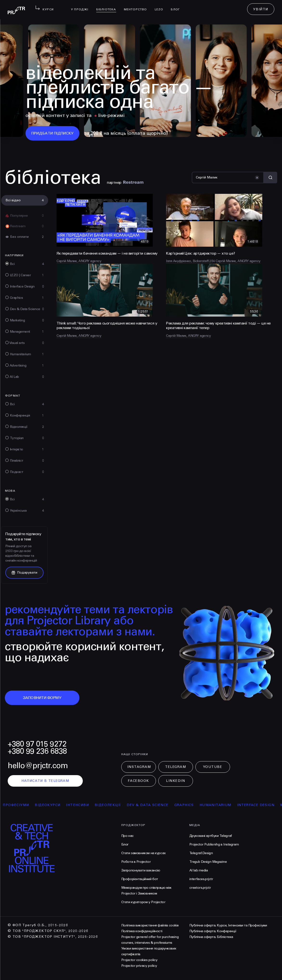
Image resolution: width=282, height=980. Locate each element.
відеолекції (114, 805)
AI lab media (199, 870)
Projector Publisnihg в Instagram (214, 844)
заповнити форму (42, 698)
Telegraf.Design (201, 853)
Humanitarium (222, 805)
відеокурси (54, 805)
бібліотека (108, 6)
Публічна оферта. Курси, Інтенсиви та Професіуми (228, 925)
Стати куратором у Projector (143, 902)
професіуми (22, 805)
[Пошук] (228, 178)
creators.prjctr (200, 888)
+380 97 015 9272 (37, 744)
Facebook (138, 781)
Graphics (191, 805)
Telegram (176, 767)
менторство (137, 6)
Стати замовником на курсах (144, 853)
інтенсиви (84, 805)
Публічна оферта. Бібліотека (211, 937)
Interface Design (262, 805)
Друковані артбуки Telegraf (211, 836)
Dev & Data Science (154, 805)
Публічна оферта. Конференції (213, 931)
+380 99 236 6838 (37, 751)
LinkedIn (176, 781)
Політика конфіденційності (142, 931)
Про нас (128, 836)
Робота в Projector (136, 862)
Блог (177, 6)
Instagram (139, 767)
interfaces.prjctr (201, 879)
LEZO (161, 6)
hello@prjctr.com (38, 766)
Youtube (213, 767)
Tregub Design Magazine (208, 862)
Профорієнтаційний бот (140, 879)
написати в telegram (45, 781)
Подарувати (24, 573)
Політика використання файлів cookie (150, 925)
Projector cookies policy (139, 960)
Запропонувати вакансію (141, 870)
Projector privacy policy (139, 966)
